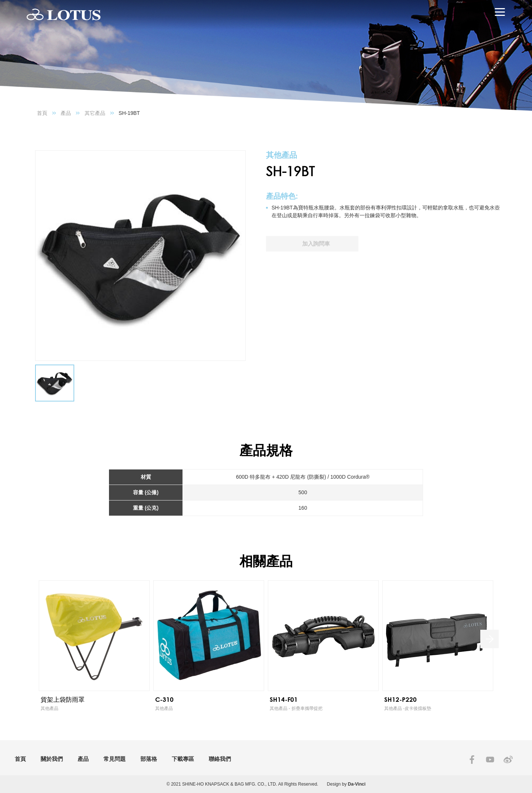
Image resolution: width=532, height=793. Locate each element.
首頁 (42, 113)
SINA (508, 760)
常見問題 (115, 759)
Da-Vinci (357, 784)
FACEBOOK (472, 760)
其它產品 (95, 113)
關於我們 (52, 759)
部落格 (149, 759)
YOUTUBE (490, 760)
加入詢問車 (316, 244)
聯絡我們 (220, 759)
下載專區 (183, 759)
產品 (66, 113)
